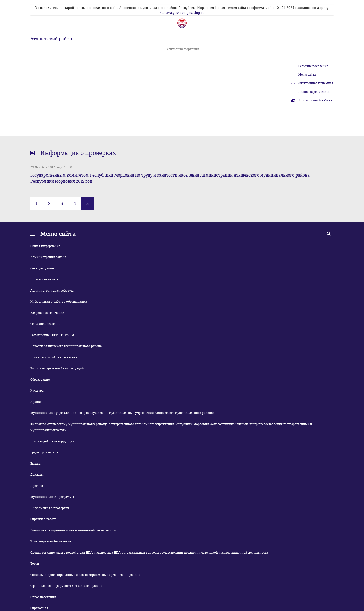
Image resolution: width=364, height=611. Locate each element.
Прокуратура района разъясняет (54, 357)
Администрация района (48, 257)
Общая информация (45, 246)
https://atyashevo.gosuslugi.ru (182, 13)
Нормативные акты (45, 279)
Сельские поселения (313, 66)
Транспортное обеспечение (51, 541)
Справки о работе (43, 519)
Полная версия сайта (314, 92)
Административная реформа (52, 291)
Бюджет (36, 464)
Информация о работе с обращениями (59, 302)
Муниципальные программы (52, 497)
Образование (40, 380)
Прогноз (37, 486)
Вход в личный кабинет (316, 100)
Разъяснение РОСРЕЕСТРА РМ (52, 335)
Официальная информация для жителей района (66, 586)
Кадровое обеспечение (47, 313)
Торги (35, 564)
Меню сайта (307, 75)
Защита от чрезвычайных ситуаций (57, 368)
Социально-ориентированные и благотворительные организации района (85, 575)
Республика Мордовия (182, 49)
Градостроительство (45, 452)
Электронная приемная (316, 83)
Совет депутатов (42, 268)
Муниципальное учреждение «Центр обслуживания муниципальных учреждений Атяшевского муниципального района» (122, 413)
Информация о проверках (50, 508)
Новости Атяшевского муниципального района (66, 346)
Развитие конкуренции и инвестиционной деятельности (73, 530)
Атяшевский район (51, 39)
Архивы (36, 402)
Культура (37, 391)
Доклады (37, 475)
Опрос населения (43, 597)
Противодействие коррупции (52, 441)
